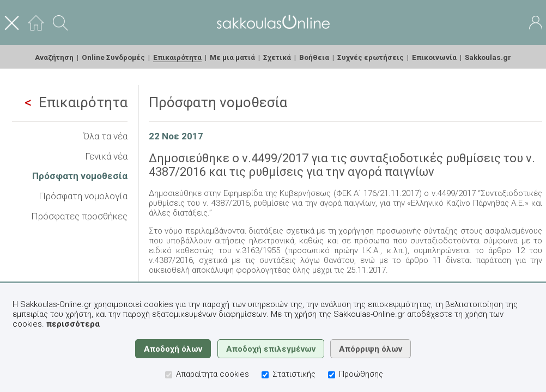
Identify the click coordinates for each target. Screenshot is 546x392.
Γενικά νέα (106, 156)
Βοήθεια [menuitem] (314, 57)
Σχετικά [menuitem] (277, 57)
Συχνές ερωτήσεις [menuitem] (371, 57)
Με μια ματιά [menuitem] (232, 57)
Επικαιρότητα (76, 102)
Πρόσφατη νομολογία (83, 196)
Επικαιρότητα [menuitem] (177, 57)
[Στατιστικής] (265, 375)
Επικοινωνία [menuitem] (434, 57)
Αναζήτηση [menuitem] (54, 57)
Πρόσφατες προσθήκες (79, 216)
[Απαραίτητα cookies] (169, 375)
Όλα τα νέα (105, 136)
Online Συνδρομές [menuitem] (113, 57)
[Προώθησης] (332, 375)
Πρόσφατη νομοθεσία (80, 176)
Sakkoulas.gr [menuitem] (488, 57)
